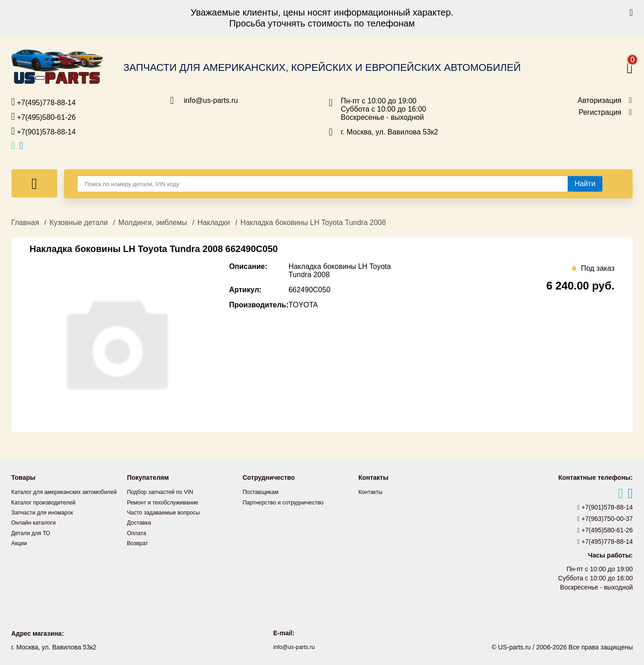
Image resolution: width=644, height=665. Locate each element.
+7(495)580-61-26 (44, 117)
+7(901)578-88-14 (44, 131)
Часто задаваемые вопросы (169, 512)
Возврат (139, 542)
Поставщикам (263, 492)
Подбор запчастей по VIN (165, 492)
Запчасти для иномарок (47, 522)
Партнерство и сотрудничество (289, 502)
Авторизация (600, 101)
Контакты (372, 492)
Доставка (141, 522)
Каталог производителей (48, 512)
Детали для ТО (34, 542)
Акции (20, 552)
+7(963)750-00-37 (605, 519)
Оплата (138, 532)
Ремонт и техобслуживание (168, 502)
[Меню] (35, 183)
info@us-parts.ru (211, 101)
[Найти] (585, 184)
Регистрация (600, 113)
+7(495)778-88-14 (44, 102)
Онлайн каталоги (37, 532)
